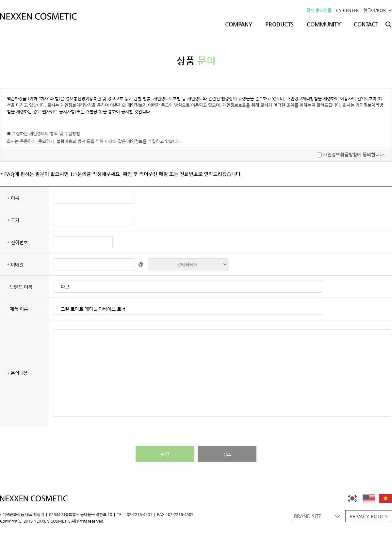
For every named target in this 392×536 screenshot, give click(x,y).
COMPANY (239, 24)
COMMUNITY (324, 24)
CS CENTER (348, 10)
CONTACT (366, 24)
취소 (227, 454)
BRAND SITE (317, 516)
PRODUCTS (279, 24)
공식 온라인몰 (319, 10)
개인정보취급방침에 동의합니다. (354, 154)
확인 (165, 454)
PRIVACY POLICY (369, 516)
